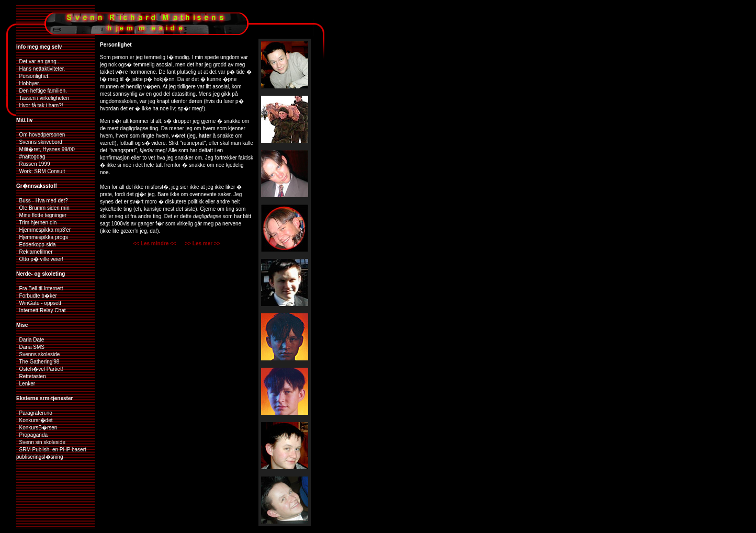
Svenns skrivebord (39, 142)
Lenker (26, 384)
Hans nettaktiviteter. (41, 69)
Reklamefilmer (34, 252)
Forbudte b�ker (37, 296)
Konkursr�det (34, 420)
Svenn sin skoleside (41, 442)
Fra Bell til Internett (40, 288)
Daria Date (30, 340)
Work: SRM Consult (41, 171)
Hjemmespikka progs (42, 237)
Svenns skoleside (38, 354)
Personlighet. (33, 76)
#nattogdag (31, 157)
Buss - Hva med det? (42, 201)
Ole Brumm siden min (43, 208)
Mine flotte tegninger (41, 215)
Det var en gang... (38, 61)
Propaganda (32, 435)
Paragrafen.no (34, 413)
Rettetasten (31, 376)
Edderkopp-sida (36, 245)
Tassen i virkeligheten (43, 98)
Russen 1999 (33, 164)
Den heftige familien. (42, 91)
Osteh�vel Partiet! (40, 369)
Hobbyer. (28, 83)
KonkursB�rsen (37, 428)
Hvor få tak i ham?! (40, 105)
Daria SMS (30, 347)
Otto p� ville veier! (40, 259)
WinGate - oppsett (39, 303)
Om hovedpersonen (41, 135)
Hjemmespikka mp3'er (43, 230)
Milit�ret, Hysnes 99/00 (46, 149)
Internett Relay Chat (41, 310)
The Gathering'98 (38, 362)
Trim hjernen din (36, 223)
